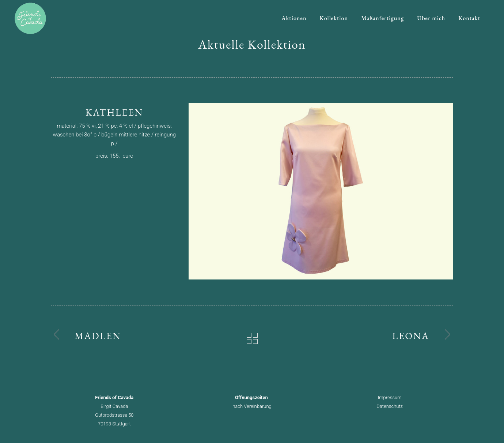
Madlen (98, 336)
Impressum (390, 397)
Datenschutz (390, 406)
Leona (411, 336)
